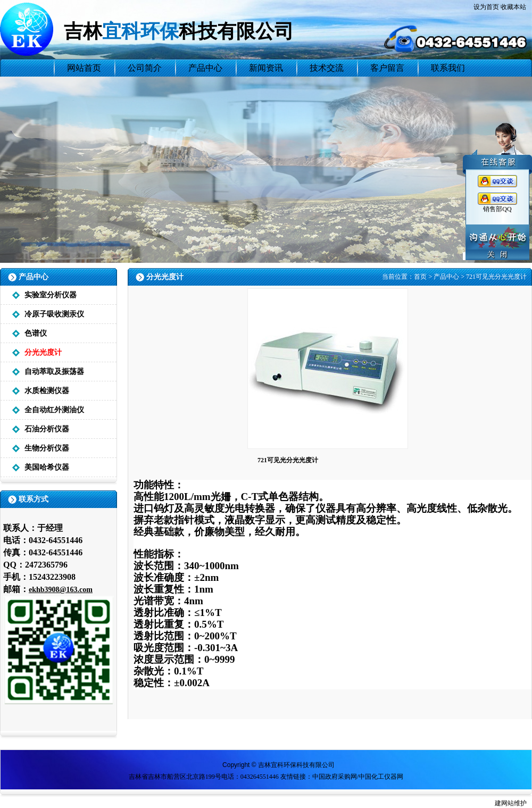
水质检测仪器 (47, 391)
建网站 (504, 803)
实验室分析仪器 (51, 295)
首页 (420, 277)
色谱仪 (36, 333)
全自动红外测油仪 (54, 410)
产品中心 (446, 277)
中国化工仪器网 (381, 777)
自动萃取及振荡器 (54, 372)
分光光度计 (43, 352)
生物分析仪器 (47, 448)
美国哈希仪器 (47, 467)
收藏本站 (513, 7)
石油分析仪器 (47, 429)
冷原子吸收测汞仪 (54, 314)
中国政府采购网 (335, 777)
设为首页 (486, 7)
